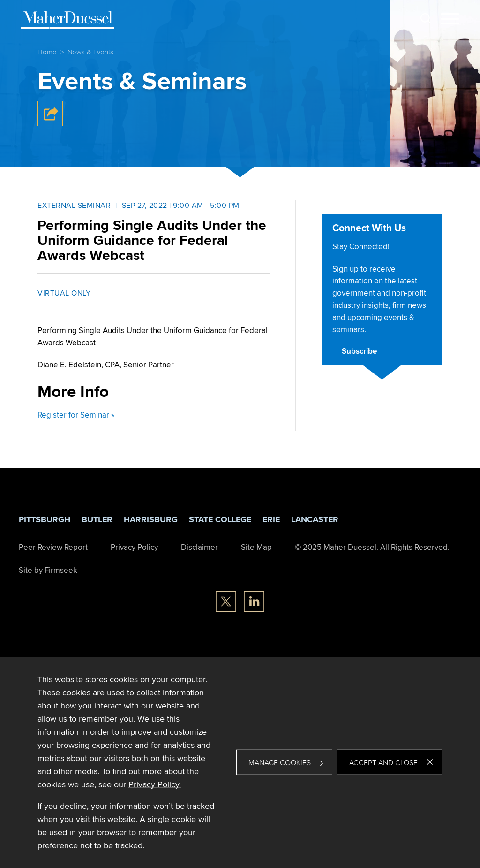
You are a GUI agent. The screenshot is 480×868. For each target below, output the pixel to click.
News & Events (90, 52)
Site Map (256, 547)
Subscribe (359, 351)
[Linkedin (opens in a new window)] (254, 602)
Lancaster (315, 519)
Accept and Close (383, 762)
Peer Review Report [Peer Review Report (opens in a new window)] (53, 547)
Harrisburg (151, 519)
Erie (271, 519)
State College (220, 519)
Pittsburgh (45, 519)
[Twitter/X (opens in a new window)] (226, 602)
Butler (97, 519)
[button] (50, 124)
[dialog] (240, 762)
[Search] (426, 18)
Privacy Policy (134, 547)
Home (47, 52)
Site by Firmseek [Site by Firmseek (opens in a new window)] (48, 570)
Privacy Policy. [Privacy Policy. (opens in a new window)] (155, 784)
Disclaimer (199, 547)
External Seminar (74, 205)
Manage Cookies (280, 762)
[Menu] (450, 19)
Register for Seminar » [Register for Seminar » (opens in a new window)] (76, 415)
